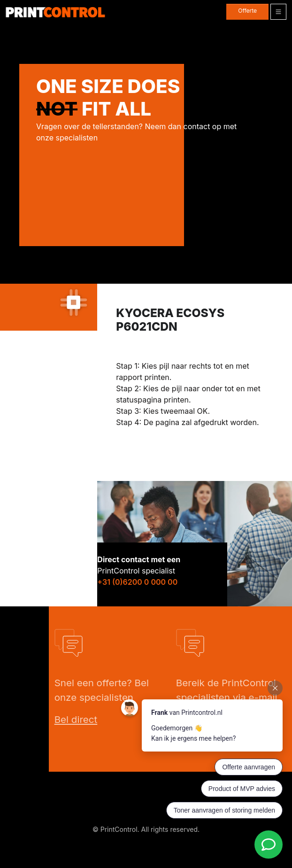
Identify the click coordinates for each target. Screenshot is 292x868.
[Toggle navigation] (278, 12)
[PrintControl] (55, 12)
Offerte (247, 11)
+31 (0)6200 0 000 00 (137, 582)
